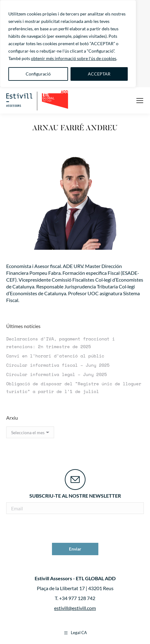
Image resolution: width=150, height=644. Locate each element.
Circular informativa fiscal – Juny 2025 (58, 365)
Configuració (38, 74)
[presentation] (75, 529)
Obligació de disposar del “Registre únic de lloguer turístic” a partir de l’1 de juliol (74, 387)
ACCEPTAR (99, 74)
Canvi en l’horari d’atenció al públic (55, 356)
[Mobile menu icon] (140, 101)
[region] (68, 44)
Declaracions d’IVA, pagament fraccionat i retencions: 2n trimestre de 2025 (60, 343)
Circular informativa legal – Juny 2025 (57, 374)
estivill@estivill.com (75, 608)
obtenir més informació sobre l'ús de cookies (74, 58)
